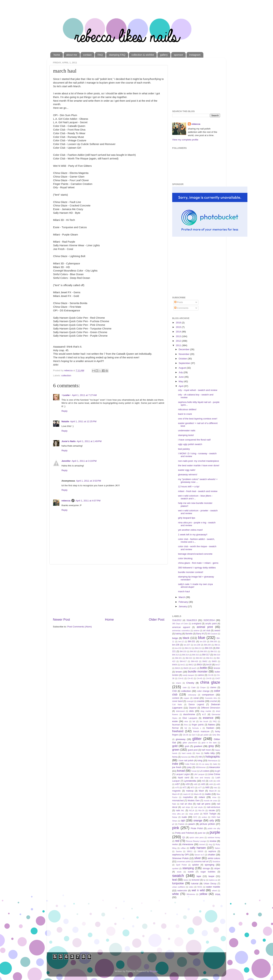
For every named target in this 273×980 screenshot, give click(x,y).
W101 (200, 887)
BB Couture (212, 634)
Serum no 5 (199, 855)
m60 (195, 784)
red (177, 841)
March (182, 597)
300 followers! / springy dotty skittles (197, 568)
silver (198, 858)
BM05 (214, 661)
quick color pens (196, 837)
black (186, 638)
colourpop (192, 695)
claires (213, 687)
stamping (188, 868)
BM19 (178, 668)
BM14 (200, 665)
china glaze (210, 682)
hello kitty (210, 753)
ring (210, 844)
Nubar (175, 817)
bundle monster (198, 671)
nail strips (186, 807)
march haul (184, 591)
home (57, 55)
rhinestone (188, 844)
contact (87, 55)
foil (186, 728)
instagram (195, 55)
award (217, 631)
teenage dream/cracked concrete (195, 554)
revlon (175, 844)
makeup (190, 791)
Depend (193, 708)
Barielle (189, 634)
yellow (203, 894)
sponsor (178, 55)
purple (215, 832)
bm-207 (187, 645)
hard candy (187, 753)
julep (189, 767)
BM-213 (198, 648)
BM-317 (206, 655)
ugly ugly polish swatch (190, 444)
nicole (212, 810)
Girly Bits (216, 735)
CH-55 (209, 678)
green (176, 750)
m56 (218, 781)
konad (181, 771)
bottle (204, 668)
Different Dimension (211, 708)
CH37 (218, 678)
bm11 (183, 665)
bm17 (218, 665)
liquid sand (184, 778)
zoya (218, 894)
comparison (208, 695)
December (184, 349)
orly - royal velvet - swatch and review (198, 390)
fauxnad (176, 725)
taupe (211, 876)
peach (192, 824)
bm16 (209, 665)
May (181, 381)
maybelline (188, 797)
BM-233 (183, 651)
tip (204, 880)
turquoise (178, 883)
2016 (179, 323)
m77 (200, 788)
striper (217, 868)
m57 (177, 784)
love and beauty (202, 778)
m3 (203, 781)
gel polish (204, 735)
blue (202, 638)
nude (184, 817)
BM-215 (209, 648)
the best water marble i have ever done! (199, 465)
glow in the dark (209, 743)
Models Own (194, 801)
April (181, 386)
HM (200, 757)
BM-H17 (183, 661)
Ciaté (193, 687)
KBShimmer (201, 767)
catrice (201, 675)
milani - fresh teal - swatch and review (198, 491)
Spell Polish (181, 865)
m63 (203, 784)
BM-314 (186, 655)
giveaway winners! (188, 475)
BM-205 (214, 641)
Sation (217, 848)
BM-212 (188, 648)
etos (186, 721)
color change (203, 691)
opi (183, 820)
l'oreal (194, 771)
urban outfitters (179, 887)
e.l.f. (204, 714)
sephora (212, 851)
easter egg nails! (187, 470)
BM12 (191, 665)
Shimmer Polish (180, 858)
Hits (193, 757)
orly (212, 820)
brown (179, 672)
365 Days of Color (180, 624)
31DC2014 (209, 620)
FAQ (100, 55)
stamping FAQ (117, 55)
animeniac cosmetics (181, 631)
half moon (206, 750)
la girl (218, 771)
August (183, 368)
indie (175, 764)
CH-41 (181, 678)
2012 (179, 341)
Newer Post (61, 619)
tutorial (195, 883)
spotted (175, 868)
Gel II (194, 735)
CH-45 (199, 678)
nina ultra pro (178, 814)
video (191, 887)
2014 (179, 332)
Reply (65, 411)
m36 (211, 781)
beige (175, 638)
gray (211, 746)
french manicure (201, 731)
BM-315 (196, 655)
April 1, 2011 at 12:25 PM (83, 421)
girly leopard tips (187, 518)
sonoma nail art (201, 861)
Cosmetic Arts (211, 698)
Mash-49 (198, 794)
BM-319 (217, 655)
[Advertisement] (109, 591)
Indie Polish (190, 764)
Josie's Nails (69, 441)
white (175, 894)
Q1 (184, 837)
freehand (178, 731)
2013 (179, 336)
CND (174, 691)
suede (191, 872)
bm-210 (178, 648)
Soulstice (216, 861)
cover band (177, 701)
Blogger (154, 971)
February (184, 602)
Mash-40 (176, 794)
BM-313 (175, 655)
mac (215, 788)
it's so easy (204, 764)
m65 (218, 784)
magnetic (176, 791)
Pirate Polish (197, 828)
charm (178, 683)
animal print (205, 627)
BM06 (175, 665)
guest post (193, 750)
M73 (192, 788)
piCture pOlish (207, 824)
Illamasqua (213, 761)
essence (208, 718)
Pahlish (181, 824)
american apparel (181, 627)
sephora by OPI (180, 855)
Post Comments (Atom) (80, 627)
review (213, 841)
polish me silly (214, 828)
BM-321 (178, 658)
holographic (213, 757)
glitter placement (190, 743)
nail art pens (204, 804)
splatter (196, 865)
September (185, 363)
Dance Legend (196, 705)
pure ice (202, 833)
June (182, 377)
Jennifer (66, 461)
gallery (164, 55)
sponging (210, 865)
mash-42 (187, 794)
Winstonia (191, 894)
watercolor (182, 891)
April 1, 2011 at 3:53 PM (89, 481)
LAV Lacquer (199, 774)
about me (72, 55)
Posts (179, 302)
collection (66, 375)
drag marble (206, 711)
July (181, 372)
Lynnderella (190, 781)
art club (207, 631)
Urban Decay (210, 884)
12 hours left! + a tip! (189, 487)
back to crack (185, 414)
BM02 (205, 661)
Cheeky (190, 683)
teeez (186, 880)
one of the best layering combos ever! (198, 419)
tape (199, 876)
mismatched (178, 801)
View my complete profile (185, 140)
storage (206, 868)
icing (200, 760)
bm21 (194, 668)
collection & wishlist (143, 55)
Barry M (200, 634)
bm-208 (197, 645)
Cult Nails (177, 705)
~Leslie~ (66, 395)
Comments (181, 308)
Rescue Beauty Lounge (196, 841)
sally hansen (198, 848)
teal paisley (184, 449)
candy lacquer (188, 675)
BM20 (186, 668)
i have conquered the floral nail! (194, 440)
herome (184, 757)
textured (196, 880)
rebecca (66, 501)
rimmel (202, 844)
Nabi (174, 804)
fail (194, 721)
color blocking (185, 558)
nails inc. (180, 810)
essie (175, 721)
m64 (211, 784)
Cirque (203, 687)
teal (174, 880)
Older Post (157, 619)
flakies (212, 725)
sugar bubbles (208, 872)
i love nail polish (186, 761)
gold (175, 746)
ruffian (183, 848)
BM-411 (210, 658)
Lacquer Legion (183, 774)
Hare (198, 753)
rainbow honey (214, 837)
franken (210, 728)
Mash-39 (213, 791)
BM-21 (217, 645)
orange (198, 820)
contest (176, 698)
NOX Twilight (210, 814)
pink (176, 828)
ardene (197, 631)
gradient (198, 746)
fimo (186, 725)
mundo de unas (210, 801)
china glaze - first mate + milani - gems (198, 563)
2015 (179, 327)
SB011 (190, 851)
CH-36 (211, 675)
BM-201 (192, 641)
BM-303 (193, 651)
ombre (204, 817)
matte (208, 794)
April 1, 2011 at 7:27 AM (84, 395)
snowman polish (184, 861)
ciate (185, 687)
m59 (188, 784)
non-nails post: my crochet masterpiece (199, 461)
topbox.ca (213, 880)
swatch (178, 876)
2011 (179, 345)
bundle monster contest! (191, 572)
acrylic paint (211, 624)
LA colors (205, 771)
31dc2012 (177, 620)
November (184, 354)
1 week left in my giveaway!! (193, 535)
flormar (175, 728)
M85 (208, 788)
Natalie (65, 421)
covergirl (190, 701)
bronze (217, 668)
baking (178, 634)
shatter (211, 855)
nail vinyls (198, 807)
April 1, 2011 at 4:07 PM (88, 501)
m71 (185, 788)
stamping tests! (186, 435)
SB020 (200, 851)
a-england (196, 624)
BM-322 (189, 658)
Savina (179, 851)
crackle (201, 701)
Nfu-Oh (201, 810)
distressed (180, 711)
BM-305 (204, 651)
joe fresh (177, 767)
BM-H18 (195, 661)
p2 (173, 824)
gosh (187, 746)
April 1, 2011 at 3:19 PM (84, 461)
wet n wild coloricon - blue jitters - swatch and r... (195, 497)
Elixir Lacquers (190, 718)
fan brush (204, 721)
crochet (213, 701)
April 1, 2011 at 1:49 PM (89, 441)
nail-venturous (213, 807)
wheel (214, 891)
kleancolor (215, 767)
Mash (201, 791)
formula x (197, 728)
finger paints (198, 725)
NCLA (192, 810)
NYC (195, 817)
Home (109, 619)
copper (186, 698)
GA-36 (186, 735)
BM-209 (207, 645)
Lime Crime (214, 774)
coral (196, 698)
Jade (215, 764)
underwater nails (187, 430)
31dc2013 (192, 620)
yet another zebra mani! (190, 530)
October (183, 359)
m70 (177, 788)
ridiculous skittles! (187, 409)
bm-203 (203, 641)
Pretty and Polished (184, 833)
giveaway (181, 739)
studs (179, 872)
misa (214, 797)
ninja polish (194, 814)
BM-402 (199, 658)
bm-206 (176, 645)
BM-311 (214, 651)
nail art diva (186, 804)
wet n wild (198, 890)
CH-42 (190, 678)
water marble (213, 887)
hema (175, 757)
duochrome (189, 714)
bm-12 (181, 641)
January (183, 606)
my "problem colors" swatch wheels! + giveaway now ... (198, 481)
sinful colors (214, 858)
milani (202, 797)
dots (192, 711)
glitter (197, 739)
